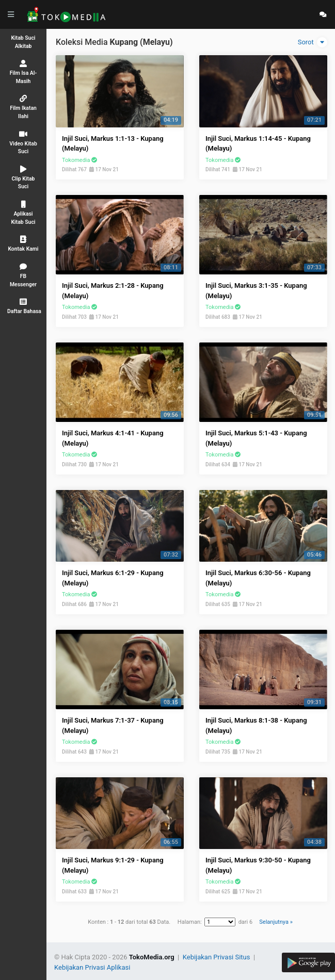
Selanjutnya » (276, 922)
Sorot (313, 42)
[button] (23, 306)
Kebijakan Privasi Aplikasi (92, 967)
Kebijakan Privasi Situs (217, 957)
